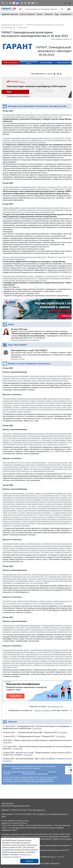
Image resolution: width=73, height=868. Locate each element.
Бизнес (40, 14)
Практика (49, 14)
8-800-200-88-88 (7, 803)
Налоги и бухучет (27, 14)
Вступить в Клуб (18, 359)
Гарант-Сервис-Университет (49, 863)
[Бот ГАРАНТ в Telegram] (25, 3)
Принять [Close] (29, 861)
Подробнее (37, 728)
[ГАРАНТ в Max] (18, 3)
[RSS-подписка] (37, 3)
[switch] (21, 9)
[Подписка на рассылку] (3, 3)
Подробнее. (8, 761)
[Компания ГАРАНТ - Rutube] (33, 3)
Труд (56, 14)
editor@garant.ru (42, 772)
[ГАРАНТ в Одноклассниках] (29, 3)
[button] (65, 3)
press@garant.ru (54, 774)
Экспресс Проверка (42, 710)
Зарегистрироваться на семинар (25, 340)
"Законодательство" (55, 707)
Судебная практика (10, 14)
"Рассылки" (7, 768)
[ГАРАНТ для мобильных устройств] (7, 3)
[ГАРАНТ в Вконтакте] (10, 3)
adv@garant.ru (16, 774)
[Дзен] (14, 3)
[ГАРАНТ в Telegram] (22, 3)
